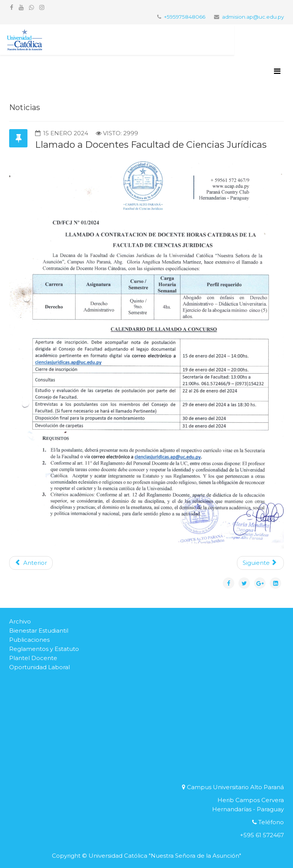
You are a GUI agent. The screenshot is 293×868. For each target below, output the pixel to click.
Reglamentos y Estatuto (44, 649)
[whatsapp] (31, 7)
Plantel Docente (33, 658)
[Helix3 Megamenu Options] (277, 71)
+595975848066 (185, 17)
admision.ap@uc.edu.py (253, 17)
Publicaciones (29, 640)
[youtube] (21, 7)
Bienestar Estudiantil (39, 631)
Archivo (20, 621)
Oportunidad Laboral (39, 667)
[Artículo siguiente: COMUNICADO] (260, 563)
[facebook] (12, 7)
